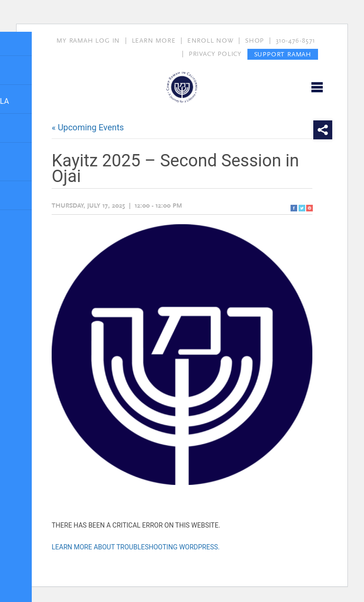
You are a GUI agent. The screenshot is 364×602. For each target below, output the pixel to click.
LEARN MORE (154, 41)
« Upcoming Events (88, 127)
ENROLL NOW (210, 41)
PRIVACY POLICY (215, 54)
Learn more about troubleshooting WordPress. (136, 547)
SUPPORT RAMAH (283, 54)
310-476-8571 (296, 41)
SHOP (255, 41)
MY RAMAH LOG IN (88, 41)
